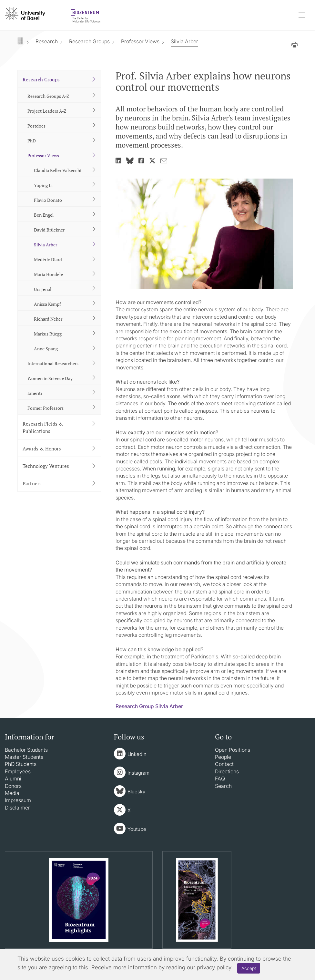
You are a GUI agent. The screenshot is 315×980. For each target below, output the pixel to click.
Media (12, 793)
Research (47, 41)
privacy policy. (215, 967)
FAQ (220, 779)
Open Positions (233, 750)
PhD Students (21, 764)
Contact (224, 764)
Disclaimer (17, 808)
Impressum (18, 800)
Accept (249, 968)
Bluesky (136, 792)
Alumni (13, 779)
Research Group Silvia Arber (149, 706)
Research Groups (89, 41)
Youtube (137, 829)
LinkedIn (137, 754)
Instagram (138, 773)
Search (223, 786)
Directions (227, 771)
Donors (13, 786)
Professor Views (140, 41)
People (223, 757)
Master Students (24, 757)
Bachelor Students (26, 750)
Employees (18, 771)
